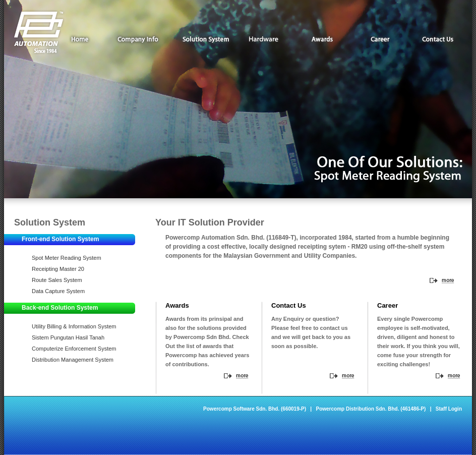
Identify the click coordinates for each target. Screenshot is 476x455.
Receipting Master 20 (58, 269)
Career (380, 39)
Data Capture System (58, 291)
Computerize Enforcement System (74, 349)
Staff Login (449, 409)
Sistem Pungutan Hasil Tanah (68, 337)
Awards (322, 39)
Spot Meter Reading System (67, 258)
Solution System (206, 39)
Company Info (143, 39)
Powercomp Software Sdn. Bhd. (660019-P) (255, 409)
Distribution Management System (73, 360)
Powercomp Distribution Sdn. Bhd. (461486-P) (371, 409)
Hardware (264, 39)
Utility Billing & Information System (74, 326)
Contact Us (438, 39)
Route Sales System (57, 280)
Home (80, 39)
